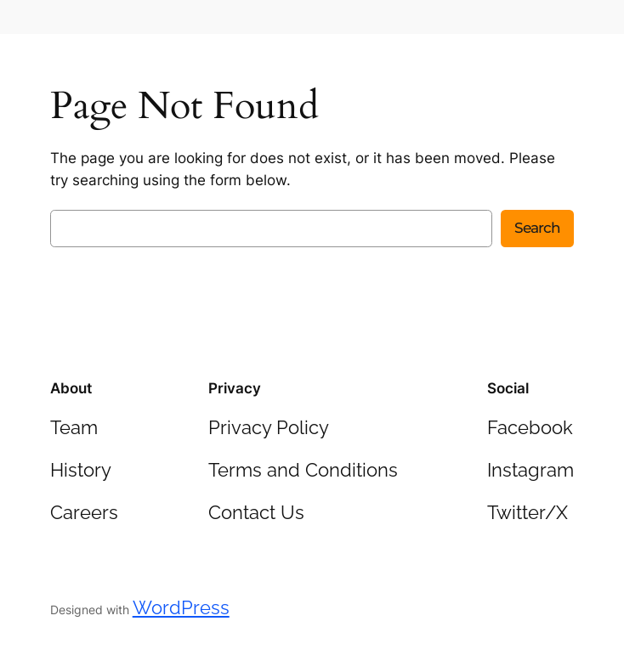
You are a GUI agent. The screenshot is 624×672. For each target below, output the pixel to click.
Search (538, 228)
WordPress (181, 607)
